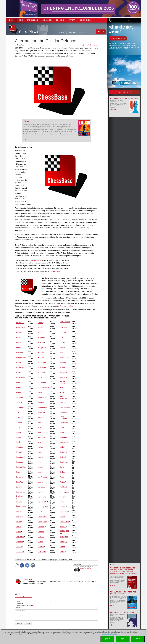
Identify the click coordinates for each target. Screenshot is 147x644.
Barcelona (20, 407)
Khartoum (41, 412)
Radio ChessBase (36, 260)
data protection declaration (110, 634)
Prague (63, 367)
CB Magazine (47, 20)
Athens (19, 387)
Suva (62, 467)
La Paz (40, 447)
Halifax (40, 323)
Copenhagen (21, 506)
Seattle (62, 427)
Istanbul (41, 372)
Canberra (19, 477)
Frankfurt (19, 542)
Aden (18, 338)
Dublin (18, 532)
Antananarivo (21, 377)
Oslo (62, 338)
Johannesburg (43, 387)
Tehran (62, 497)
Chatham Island (19, 497)
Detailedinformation (107, 639)
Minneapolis (42, 507)
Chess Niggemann (86, 568)
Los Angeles (42, 477)
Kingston (41, 417)
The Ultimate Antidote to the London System (123, 593)
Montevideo (42, 517)
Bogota (19, 432)
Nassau (41, 547)
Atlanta (19, 392)
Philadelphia (65, 358)
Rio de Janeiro (63, 382)
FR (85, 33)
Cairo (18, 472)
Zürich (62, 552)
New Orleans (65, 322)
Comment (18, 607)
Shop (11, 20)
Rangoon (63, 372)
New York (63, 328)
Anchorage (20, 367)
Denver (19, 517)
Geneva (19, 547)
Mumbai (41, 537)
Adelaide (19, 333)
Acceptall (138, 639)
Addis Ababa (21, 328)
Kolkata (41, 427)
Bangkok (19, 402)
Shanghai (63, 437)
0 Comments (94, 45)
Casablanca (20, 492)
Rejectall (123, 639)
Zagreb (63, 547)
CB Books (60, 20)
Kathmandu (42, 407)
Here (20, 634)
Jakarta (41, 377)
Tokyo (62, 502)
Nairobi (40, 542)
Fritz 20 (26, 121)
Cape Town (20, 482)
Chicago (19, 502)
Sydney (63, 472)
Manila (40, 492)
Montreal (41, 527)
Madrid (40, 482)
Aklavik (19, 343)
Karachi (41, 402)
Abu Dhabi (20, 323)
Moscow (41, 532)
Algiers (18, 348)
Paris (62, 348)
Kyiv (39, 442)
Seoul (62, 432)
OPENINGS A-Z (33, 20)
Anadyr (19, 362)
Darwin (19, 512)
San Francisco (64, 397)
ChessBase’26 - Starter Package (124, 98)
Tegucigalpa (64, 492)
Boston (19, 437)
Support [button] (72, 20)
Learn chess (86, 20)
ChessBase (28, 579)
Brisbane (19, 447)
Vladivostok (64, 522)
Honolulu (41, 353)
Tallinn (62, 482)
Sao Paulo (64, 422)
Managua (41, 487)
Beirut (18, 417)
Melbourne (42, 497)
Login (127, 20)
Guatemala (20, 552)
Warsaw (63, 527)
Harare (40, 333)
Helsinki (41, 343)
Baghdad (19, 397)
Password (20, 604)
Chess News (29, 32)
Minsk (40, 512)
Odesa (62, 333)
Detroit (18, 522)
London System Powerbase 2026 (124, 612)
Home (21, 20)
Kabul (40, 392)
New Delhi (42, 552)
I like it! (87, 45)
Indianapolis (42, 362)
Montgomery (43, 522)
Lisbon (40, 467)
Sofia (62, 447)
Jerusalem (42, 382)
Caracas (19, 487)
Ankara (19, 372)
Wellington (64, 537)
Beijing (18, 412)
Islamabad (42, 367)
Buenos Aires (21, 467)
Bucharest (20, 457)
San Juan (63, 402)
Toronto (63, 507)
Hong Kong (42, 348)
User (18, 601)
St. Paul (63, 457)
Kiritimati (41, 422)
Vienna (62, 517)
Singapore (64, 442)
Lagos (40, 452)
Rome (62, 392)
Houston (41, 358)
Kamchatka (42, 397)
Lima (40, 462)
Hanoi (40, 328)
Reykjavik (63, 377)
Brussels (19, 452)
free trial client (55, 271)
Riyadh (62, 387)
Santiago (63, 412)
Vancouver (64, 512)
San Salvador (65, 407)
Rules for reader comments (23, 597)
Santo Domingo (63, 417)
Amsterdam (20, 358)
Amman (19, 353)
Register (31, 606)
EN (80, 33)
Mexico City (42, 502)
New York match (66, 306)
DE (78, 33)
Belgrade (19, 422)
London (41, 472)
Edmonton (20, 537)
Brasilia (19, 442)
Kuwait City (42, 437)
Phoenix (63, 362)
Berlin (18, 427)
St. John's (64, 452)
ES (82, 33)
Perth (62, 353)
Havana (41, 338)
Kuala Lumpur (43, 432)
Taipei (62, 477)
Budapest (19, 462)
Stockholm (64, 462)
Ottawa (63, 343)
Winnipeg (63, 542)
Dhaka (18, 527)
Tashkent (63, 487)
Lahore (40, 457)
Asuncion (19, 382)
